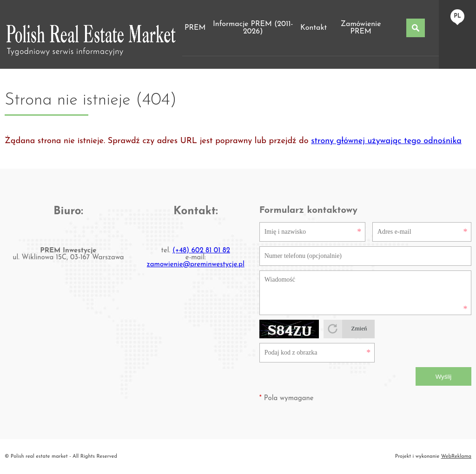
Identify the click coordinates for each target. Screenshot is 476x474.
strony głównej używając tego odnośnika (386, 141)
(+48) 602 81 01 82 (201, 251)
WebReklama (456, 457)
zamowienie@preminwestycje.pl (196, 265)
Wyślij (444, 377)
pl (457, 16)
